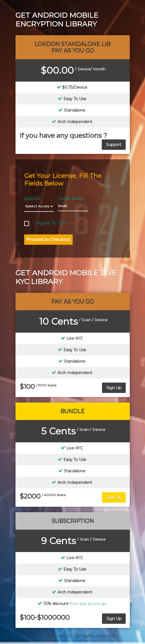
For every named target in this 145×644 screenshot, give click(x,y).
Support (114, 145)
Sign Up (114, 388)
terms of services (87, 223)
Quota (32, 199)
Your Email (71, 199)
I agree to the (65, 223)
